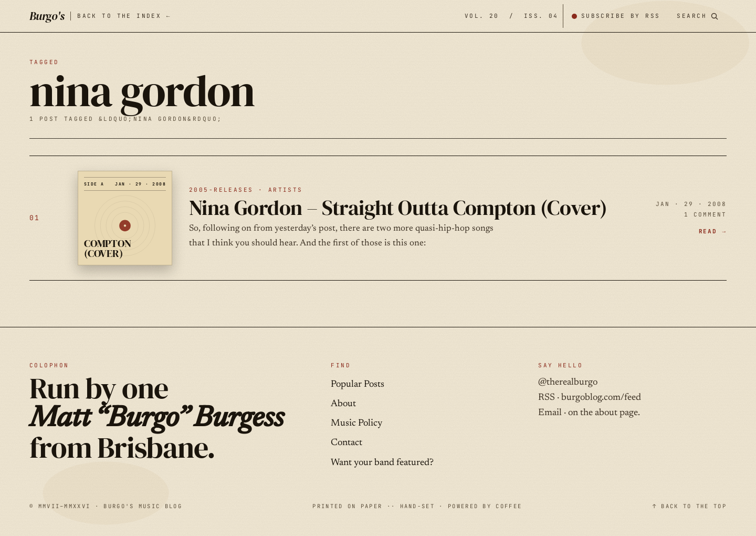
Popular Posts (358, 385)
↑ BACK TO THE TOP (690, 506)
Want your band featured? (382, 463)
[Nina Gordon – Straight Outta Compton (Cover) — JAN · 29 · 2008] (378, 218)
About (343, 404)
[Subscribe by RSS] (616, 16)
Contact (346, 443)
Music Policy (356, 424)
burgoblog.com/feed (601, 398)
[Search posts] (697, 16)
